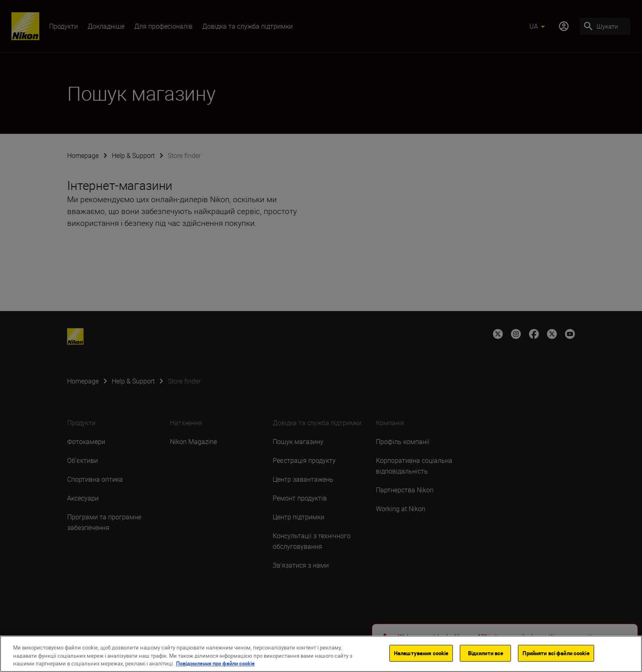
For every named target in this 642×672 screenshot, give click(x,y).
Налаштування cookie (421, 654)
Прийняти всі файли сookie (556, 654)
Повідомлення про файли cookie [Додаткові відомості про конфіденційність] (215, 665)
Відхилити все (486, 654)
